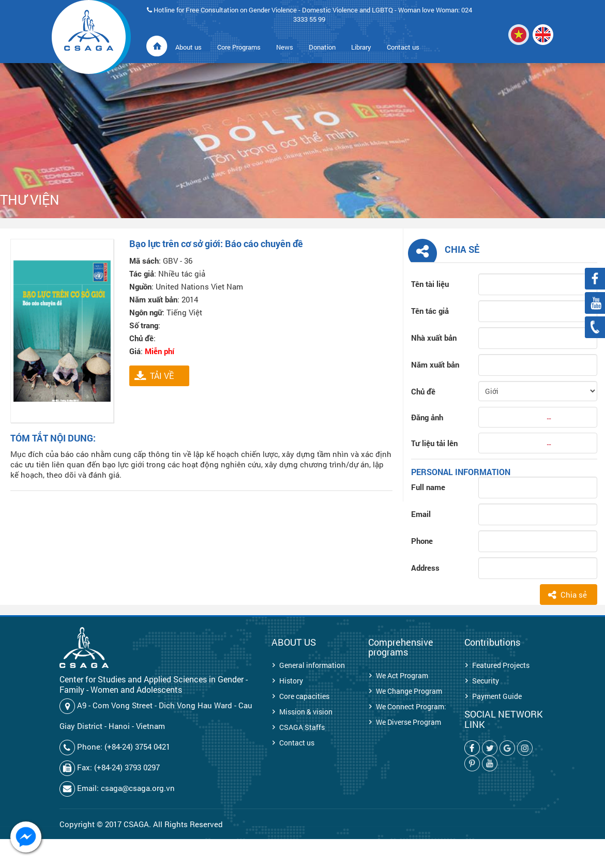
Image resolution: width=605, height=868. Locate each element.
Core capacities (304, 696)
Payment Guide (497, 696)
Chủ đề (423, 391)
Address (425, 568)
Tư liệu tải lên (434, 443)
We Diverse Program (409, 722)
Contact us (297, 743)
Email (421, 514)
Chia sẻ (574, 595)
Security (486, 681)
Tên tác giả (430, 311)
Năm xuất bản (435, 364)
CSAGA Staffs (302, 727)
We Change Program (409, 691)
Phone (422, 541)
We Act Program (402, 675)
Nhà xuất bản (434, 338)
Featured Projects (501, 665)
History (291, 681)
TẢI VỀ (162, 376)
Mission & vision (306, 712)
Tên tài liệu (430, 284)
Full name (428, 487)
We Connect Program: (411, 706)
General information (312, 665)
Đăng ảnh (427, 417)
